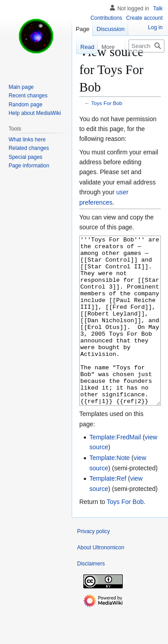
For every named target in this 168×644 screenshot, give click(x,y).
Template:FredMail (115, 471)
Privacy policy (93, 565)
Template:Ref (108, 512)
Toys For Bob (107, 103)
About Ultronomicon (101, 581)
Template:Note (109, 491)
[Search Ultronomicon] (146, 46)
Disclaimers (91, 597)
